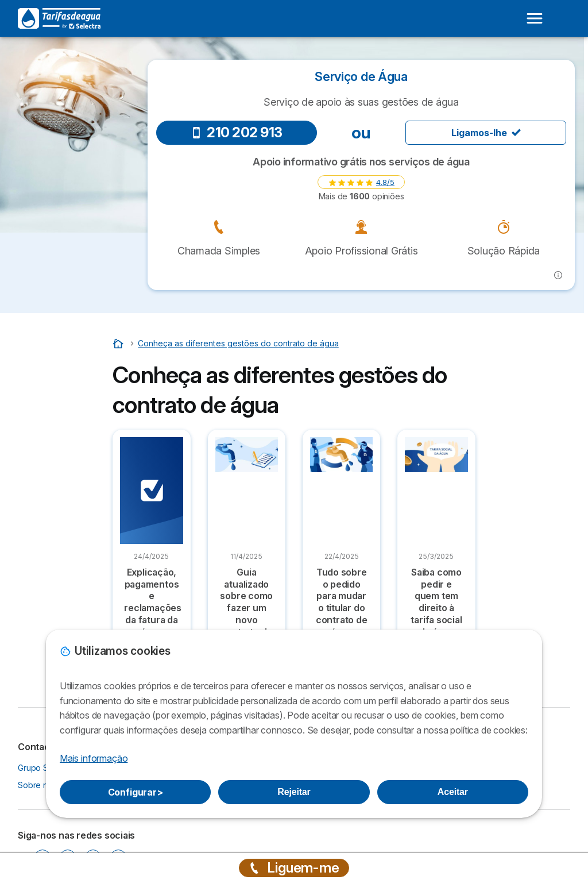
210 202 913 (237, 132)
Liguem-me (294, 868)
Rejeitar (294, 792)
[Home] (119, 343)
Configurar (136, 792)
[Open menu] (535, 18)
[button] (558, 275)
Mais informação (94, 758)
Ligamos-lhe (486, 133)
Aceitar (453, 792)
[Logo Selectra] (59, 18)
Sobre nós (37, 785)
